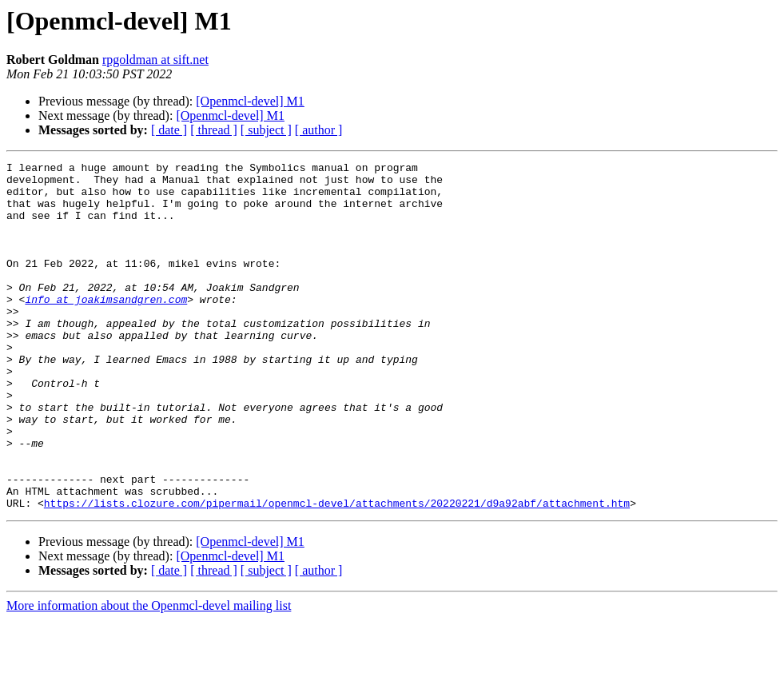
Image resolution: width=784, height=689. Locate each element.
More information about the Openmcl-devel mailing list (149, 675)
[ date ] (169, 130)
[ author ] (319, 130)
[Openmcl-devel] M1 (250, 101)
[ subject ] (266, 130)
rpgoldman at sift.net (155, 60)
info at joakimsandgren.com (106, 328)
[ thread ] (214, 130)
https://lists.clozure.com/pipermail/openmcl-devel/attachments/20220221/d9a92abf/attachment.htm (337, 572)
